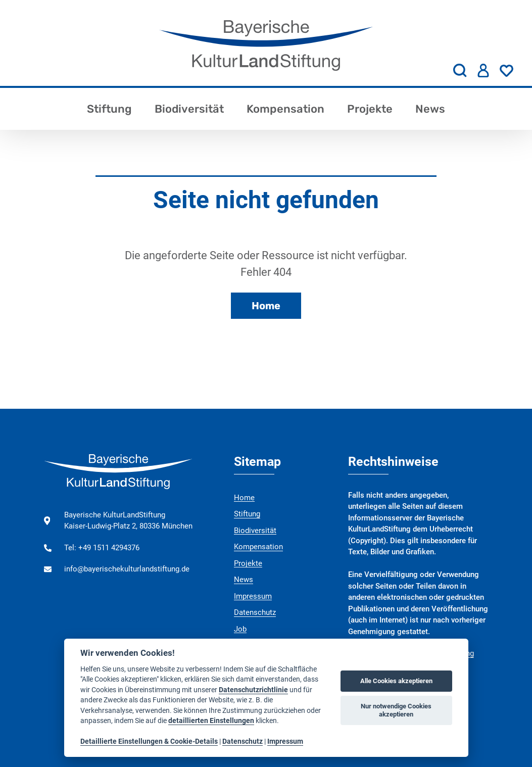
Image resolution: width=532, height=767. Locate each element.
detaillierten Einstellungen (211, 721)
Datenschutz (255, 612)
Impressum (253, 596)
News (430, 109)
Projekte (370, 109)
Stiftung (109, 109)
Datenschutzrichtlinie (253, 690)
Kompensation (285, 109)
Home (266, 306)
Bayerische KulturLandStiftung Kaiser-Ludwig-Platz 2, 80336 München (128, 521)
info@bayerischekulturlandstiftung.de (127, 569)
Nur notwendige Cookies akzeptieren (396, 710)
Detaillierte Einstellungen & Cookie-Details (149, 741)
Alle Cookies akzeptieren (396, 681)
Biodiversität (189, 109)
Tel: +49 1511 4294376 (102, 548)
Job (240, 629)
